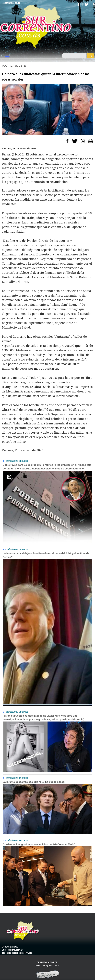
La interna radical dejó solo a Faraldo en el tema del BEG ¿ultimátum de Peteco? (46, 555)
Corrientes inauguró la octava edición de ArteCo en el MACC (39, 844)
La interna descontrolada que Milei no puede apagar (34, 782)
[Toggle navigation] (7, 57)
